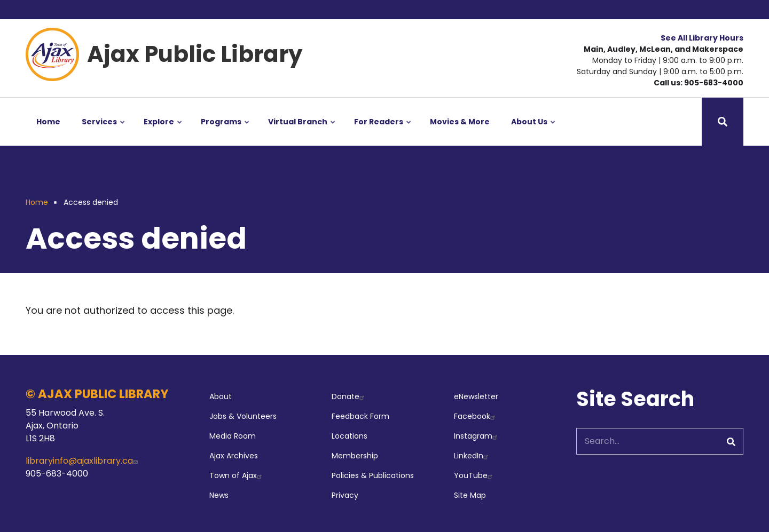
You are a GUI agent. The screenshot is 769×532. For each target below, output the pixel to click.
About (221, 396)
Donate (349, 396)
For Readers (383, 131)
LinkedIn (472, 456)
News (219, 495)
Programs (226, 131)
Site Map (470, 495)
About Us (534, 131)
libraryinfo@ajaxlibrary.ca (83, 461)
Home (48, 122)
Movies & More (460, 122)
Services (104, 131)
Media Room (233, 436)
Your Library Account (697, 9)
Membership (355, 456)
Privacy (345, 495)
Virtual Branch (302, 131)
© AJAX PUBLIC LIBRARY (97, 394)
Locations (350, 436)
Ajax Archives (234, 456)
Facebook (476, 416)
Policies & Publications (373, 475)
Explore (163, 131)
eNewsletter (476, 396)
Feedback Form (360, 416)
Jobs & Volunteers (243, 416)
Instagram (477, 436)
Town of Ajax (237, 475)
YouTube (474, 475)
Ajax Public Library (195, 54)
